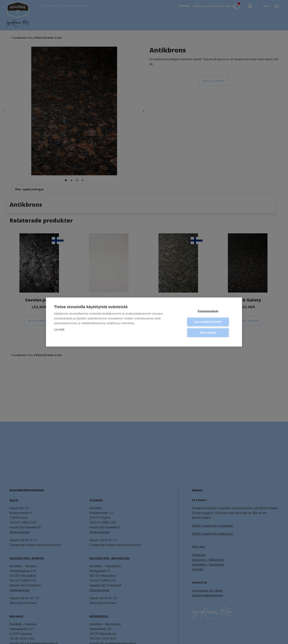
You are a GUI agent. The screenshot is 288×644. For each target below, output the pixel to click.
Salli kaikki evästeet (210, 322)
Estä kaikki (210, 333)
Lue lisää (59, 330)
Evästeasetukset (210, 311)
